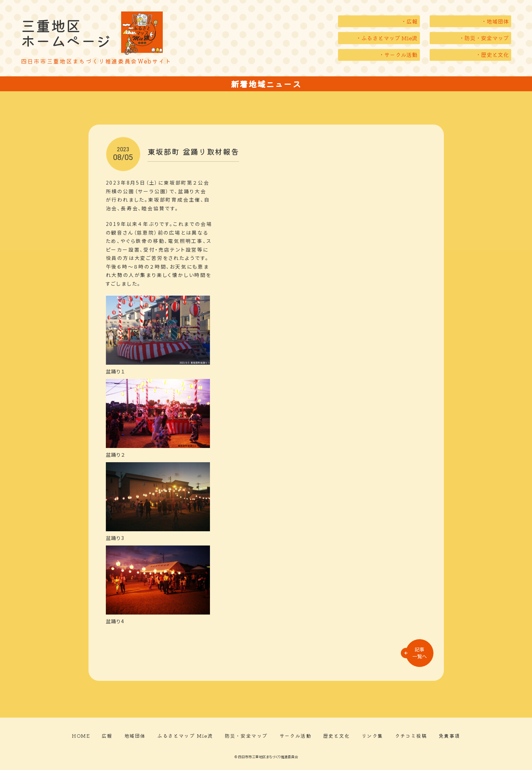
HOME (81, 736)
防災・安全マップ (246, 736)
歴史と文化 (336, 736)
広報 (107, 736)
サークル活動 (295, 736)
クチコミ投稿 (411, 736)
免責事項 (449, 736)
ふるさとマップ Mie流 (185, 736)
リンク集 (372, 736)
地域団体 (135, 736)
